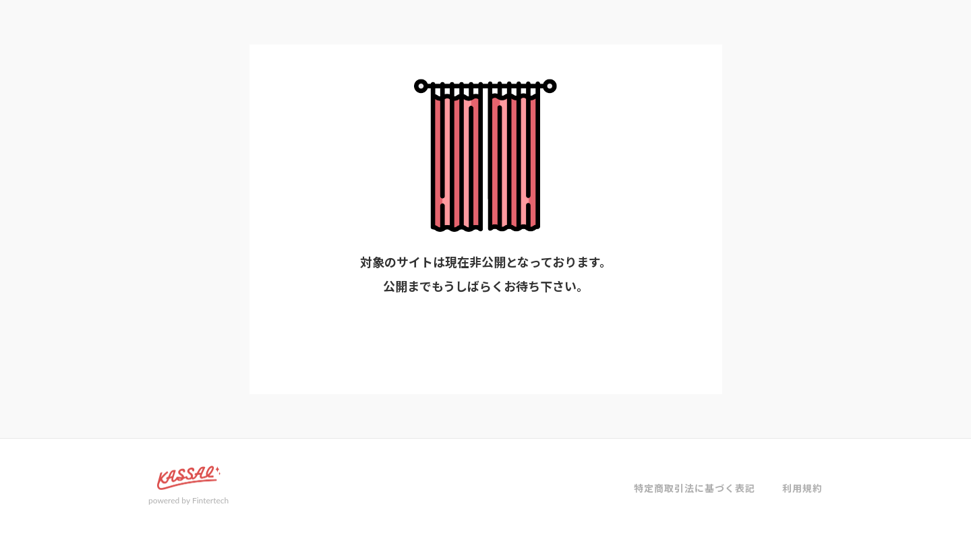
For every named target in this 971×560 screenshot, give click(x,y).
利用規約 (802, 488)
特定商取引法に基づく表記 (695, 488)
